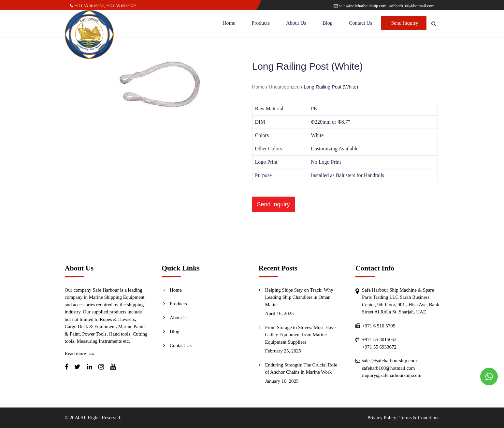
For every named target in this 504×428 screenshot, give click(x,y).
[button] (274, 204)
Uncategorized (284, 87)
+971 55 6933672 (121, 6)
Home (229, 24)
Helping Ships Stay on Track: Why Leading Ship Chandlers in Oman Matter (299, 297)
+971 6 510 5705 (379, 326)
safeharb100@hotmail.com (412, 6)
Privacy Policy (382, 418)
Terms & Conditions (419, 418)
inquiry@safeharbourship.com (392, 375)
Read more (75, 353)
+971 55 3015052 (87, 6)
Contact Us (361, 24)
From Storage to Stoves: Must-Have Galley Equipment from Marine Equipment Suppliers (301, 335)
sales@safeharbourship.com (360, 6)
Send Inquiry (404, 24)
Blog (328, 24)
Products (261, 24)
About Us (296, 24)
